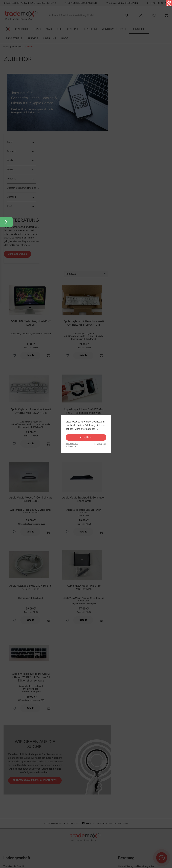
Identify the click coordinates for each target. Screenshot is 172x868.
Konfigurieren (100, 444)
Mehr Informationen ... (86, 429)
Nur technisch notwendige (72, 445)
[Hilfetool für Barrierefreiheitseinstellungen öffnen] (169, 3)
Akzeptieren (86, 437)
